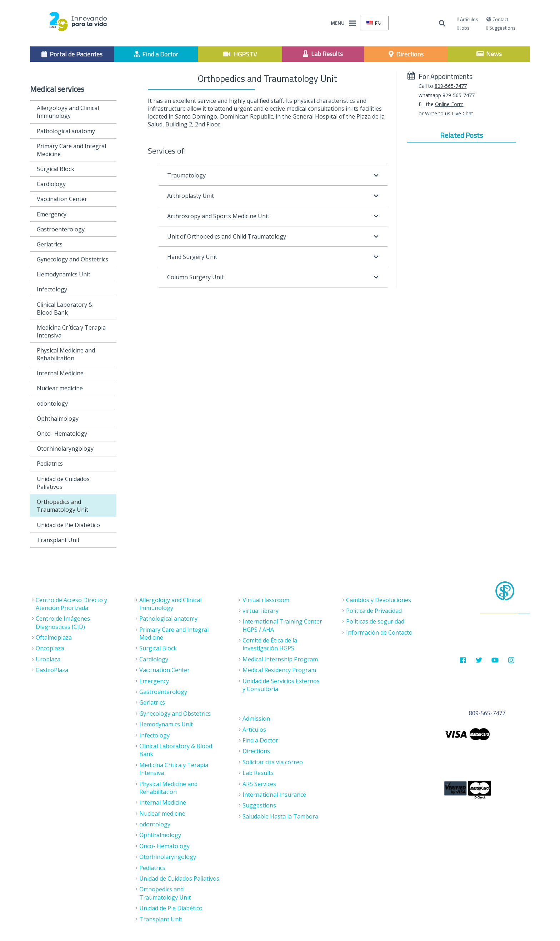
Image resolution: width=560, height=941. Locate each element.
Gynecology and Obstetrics (72, 259)
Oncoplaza (50, 648)
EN (374, 23)
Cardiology (51, 184)
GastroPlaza (52, 670)
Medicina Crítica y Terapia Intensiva (71, 331)
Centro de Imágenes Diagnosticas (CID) (63, 622)
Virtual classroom (266, 600)
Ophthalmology (58, 419)
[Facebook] (463, 660)
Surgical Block (56, 169)
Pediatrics (50, 464)
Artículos (468, 19)
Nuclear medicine (60, 388)
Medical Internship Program (280, 659)
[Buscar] (442, 23)
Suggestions (501, 28)
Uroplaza (48, 659)
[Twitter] (479, 660)
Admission (256, 719)
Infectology (52, 289)
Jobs (463, 28)
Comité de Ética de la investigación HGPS (270, 644)
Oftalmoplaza (54, 637)
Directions (256, 751)
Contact (497, 19)
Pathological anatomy (66, 131)
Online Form (449, 104)
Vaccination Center (62, 199)
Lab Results (258, 773)
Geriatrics (50, 244)
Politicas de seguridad (375, 621)
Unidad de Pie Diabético (68, 525)
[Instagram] (511, 660)
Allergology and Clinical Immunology (68, 112)
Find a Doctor (260, 740)
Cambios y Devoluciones (379, 600)
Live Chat (462, 113)
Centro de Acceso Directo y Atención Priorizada (71, 604)
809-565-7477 (451, 86)
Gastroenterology (61, 229)
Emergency (52, 214)
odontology (52, 404)
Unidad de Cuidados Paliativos (63, 483)
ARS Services (259, 784)
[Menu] (352, 23)
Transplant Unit (58, 540)
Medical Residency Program (279, 670)
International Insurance (274, 795)
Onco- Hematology (62, 434)
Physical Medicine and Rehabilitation (66, 354)
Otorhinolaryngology (65, 449)
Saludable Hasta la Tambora (280, 816)
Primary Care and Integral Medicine (71, 150)
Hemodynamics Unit (64, 274)
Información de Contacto (379, 632)
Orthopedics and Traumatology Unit (62, 506)
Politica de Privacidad (374, 611)
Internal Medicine (60, 373)
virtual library (261, 611)
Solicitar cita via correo (273, 762)
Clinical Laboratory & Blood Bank (65, 309)
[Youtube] (495, 660)
